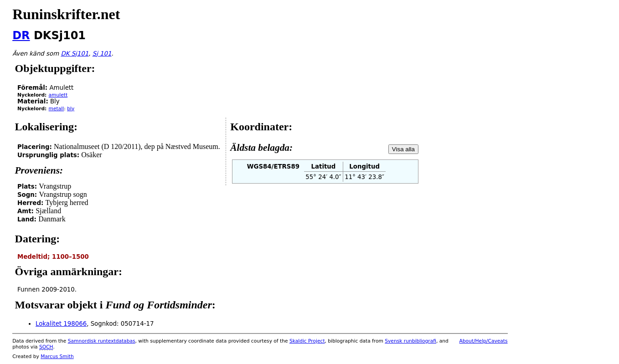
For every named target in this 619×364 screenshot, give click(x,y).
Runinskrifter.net (66, 14)
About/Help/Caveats (483, 341)
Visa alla (403, 149)
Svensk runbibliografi (410, 341)
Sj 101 (102, 54)
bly (71, 109)
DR (21, 36)
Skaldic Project (307, 341)
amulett (58, 95)
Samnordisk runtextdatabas (102, 341)
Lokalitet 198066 (61, 324)
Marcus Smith (57, 356)
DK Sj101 (75, 54)
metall (57, 109)
